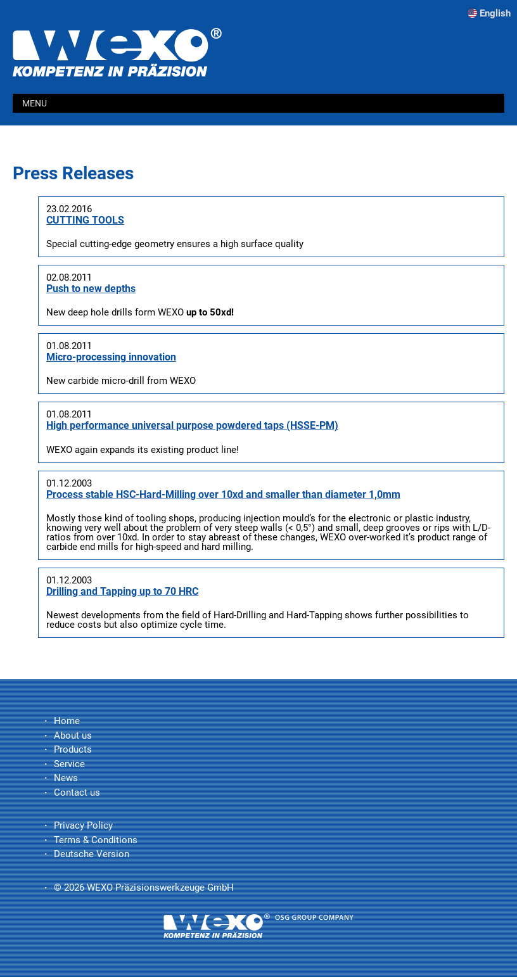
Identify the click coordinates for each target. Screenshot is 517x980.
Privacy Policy (83, 825)
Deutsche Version (92, 854)
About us (73, 735)
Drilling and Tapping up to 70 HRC (122, 591)
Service (69, 764)
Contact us (77, 792)
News (66, 778)
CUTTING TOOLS (85, 220)
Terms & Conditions (96, 840)
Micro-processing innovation (111, 357)
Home (67, 721)
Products (73, 749)
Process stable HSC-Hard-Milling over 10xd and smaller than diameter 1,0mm (223, 494)
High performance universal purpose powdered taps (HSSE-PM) (192, 425)
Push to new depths (91, 289)
